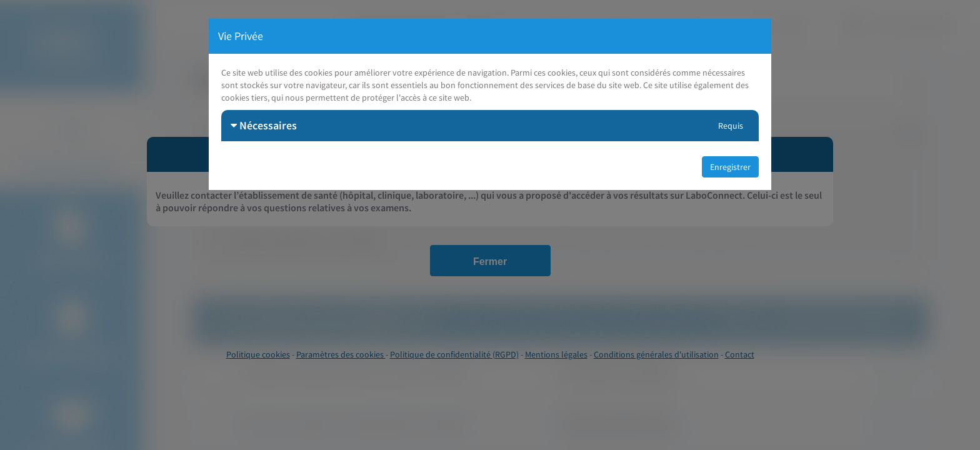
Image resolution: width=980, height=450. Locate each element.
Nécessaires (264, 125)
